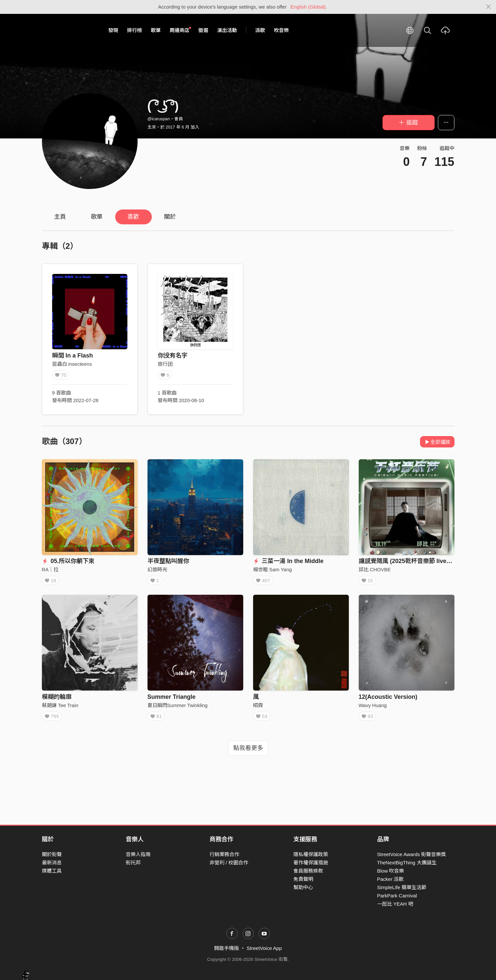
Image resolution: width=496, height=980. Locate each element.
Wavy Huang (373, 708)
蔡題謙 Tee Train (60, 708)
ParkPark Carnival (397, 896)
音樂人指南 (138, 854)
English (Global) (308, 7)
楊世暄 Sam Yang (273, 569)
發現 (113, 30)
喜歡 (133, 217)
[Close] (489, 7)
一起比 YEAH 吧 (395, 904)
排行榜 (134, 30)
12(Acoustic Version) (388, 699)
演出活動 (227, 30)
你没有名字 (173, 356)
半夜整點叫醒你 (168, 561)
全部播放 (437, 442)
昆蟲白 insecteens (72, 364)
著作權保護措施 (311, 863)
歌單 (156, 30)
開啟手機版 (227, 948)
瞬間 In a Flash (73, 356)
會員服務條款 (308, 871)
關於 (170, 217)
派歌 (260, 30)
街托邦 (133, 863)
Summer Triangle (172, 699)
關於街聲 (52, 854)
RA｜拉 (50, 569)
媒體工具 (52, 871)
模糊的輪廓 (57, 699)
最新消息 (52, 863)
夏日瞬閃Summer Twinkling (178, 708)
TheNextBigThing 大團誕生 (407, 863)
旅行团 (165, 364)
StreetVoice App (264, 948)
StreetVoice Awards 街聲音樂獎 (412, 854)
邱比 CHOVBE (375, 569)
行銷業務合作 (224, 854)
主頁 (60, 217)
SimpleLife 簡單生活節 (402, 887)
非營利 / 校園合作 (229, 863)
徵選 (203, 30)
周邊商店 (181, 30)
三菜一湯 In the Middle (288, 561)
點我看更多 (248, 753)
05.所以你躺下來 (68, 561)
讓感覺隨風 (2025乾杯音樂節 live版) (407, 561)
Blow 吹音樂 (391, 871)
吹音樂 (281, 30)
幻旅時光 (157, 569)
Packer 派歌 (391, 879)
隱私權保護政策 (311, 854)
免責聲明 (303, 879)
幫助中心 (303, 887)
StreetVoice (69, 30)
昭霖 (258, 708)
